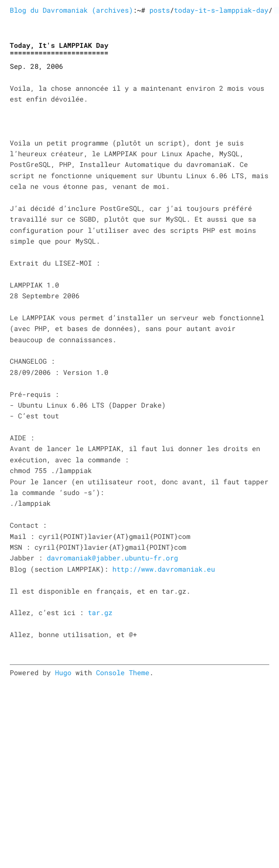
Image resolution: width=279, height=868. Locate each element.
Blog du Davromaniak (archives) (71, 10)
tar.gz (100, 612)
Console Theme (122, 672)
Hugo (63, 672)
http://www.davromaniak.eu (164, 569)
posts (160, 10)
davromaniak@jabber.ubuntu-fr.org (113, 558)
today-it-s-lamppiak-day (221, 10)
